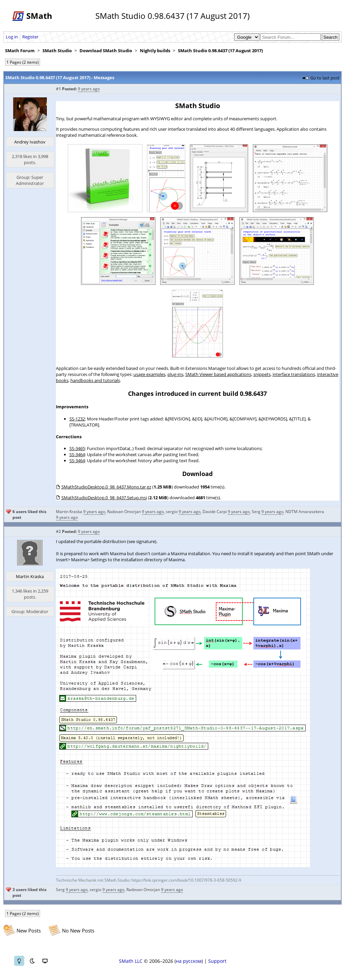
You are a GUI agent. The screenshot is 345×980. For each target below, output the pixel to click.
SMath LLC (131, 961)
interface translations (294, 374)
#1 (58, 89)
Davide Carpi (215, 512)
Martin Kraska (69, 512)
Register (30, 37)
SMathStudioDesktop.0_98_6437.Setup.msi (104, 498)
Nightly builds (155, 51)
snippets (262, 374)
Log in (12, 37)
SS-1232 (77, 419)
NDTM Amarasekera (305, 512)
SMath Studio (57, 51)
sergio (172, 512)
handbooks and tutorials (95, 380)
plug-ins (175, 374)
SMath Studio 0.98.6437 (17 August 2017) (220, 51)
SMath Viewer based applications (218, 374)
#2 (58, 531)
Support (217, 961)
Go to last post (325, 78)
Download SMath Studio (106, 51)
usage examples (149, 374)
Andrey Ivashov (30, 142)
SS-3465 (77, 448)
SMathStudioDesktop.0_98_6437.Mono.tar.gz (106, 487)
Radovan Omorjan (124, 512)
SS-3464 (77, 454)
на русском (189, 961)
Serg (256, 512)
